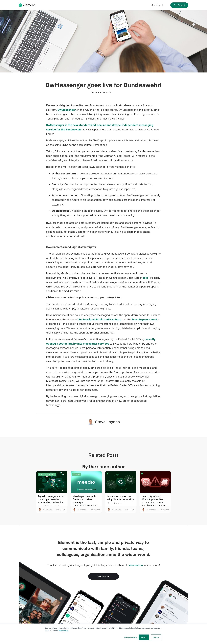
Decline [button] (156, 637)
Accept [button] (144, 637)
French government (145, 319)
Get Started (179, 5)
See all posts (158, 5)
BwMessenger (67, 110)
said (145, 278)
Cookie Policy (63, 631)
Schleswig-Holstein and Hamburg (100, 319)
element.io (136, 565)
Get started (104, 576)
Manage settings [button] (131, 637)
